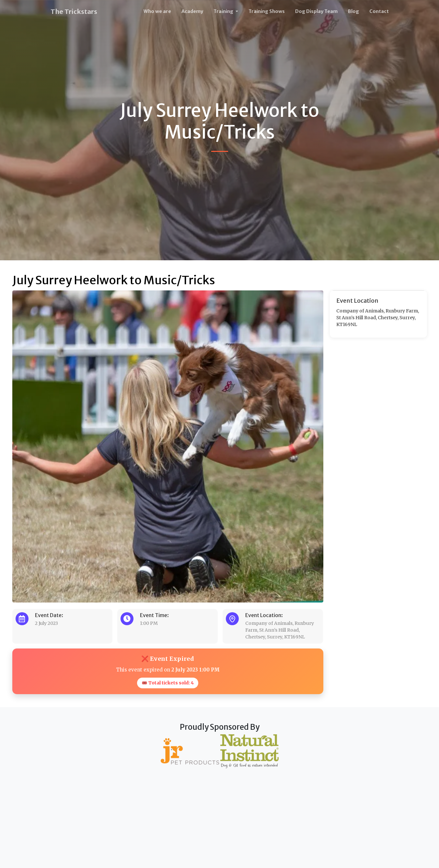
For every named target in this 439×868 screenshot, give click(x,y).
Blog (353, 11)
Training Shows (267, 11)
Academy (192, 11)
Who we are (157, 11)
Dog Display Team (316, 11)
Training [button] (224, 11)
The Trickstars (74, 11)
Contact (379, 11)
